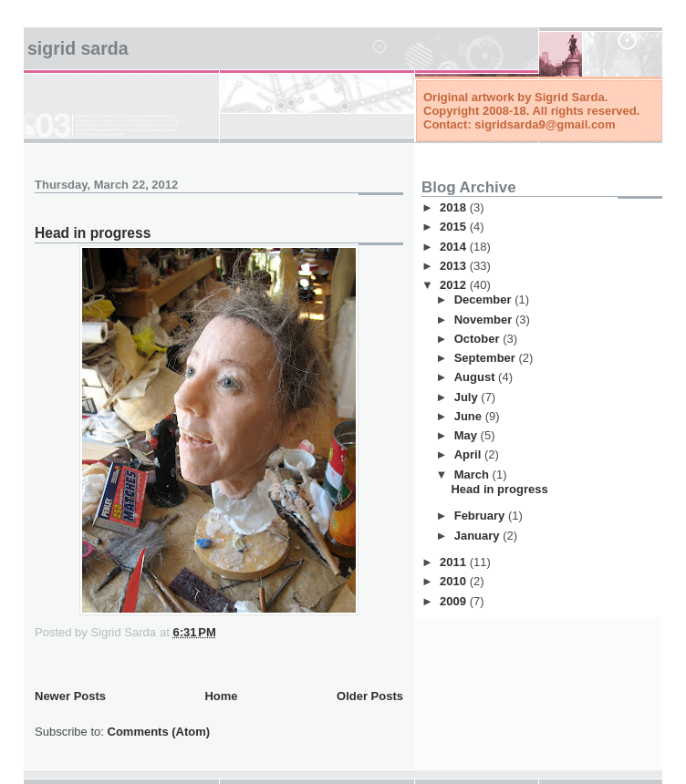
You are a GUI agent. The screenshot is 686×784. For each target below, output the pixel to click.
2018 (455, 207)
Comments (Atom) (159, 732)
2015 (455, 227)
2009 (455, 601)
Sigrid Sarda (78, 48)
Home (221, 696)
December (484, 299)
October (478, 339)
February (481, 516)
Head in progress (93, 233)
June (470, 416)
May (468, 435)
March (473, 475)
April (469, 454)
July (468, 397)
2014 (455, 247)
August (476, 377)
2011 (455, 562)
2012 (455, 285)
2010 (455, 581)
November (485, 320)
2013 (455, 266)
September (487, 358)
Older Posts (370, 696)
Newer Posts (70, 696)
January (478, 536)
